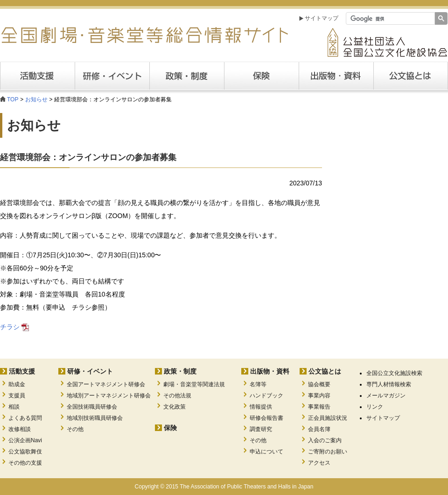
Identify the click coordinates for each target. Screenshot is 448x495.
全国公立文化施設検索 (394, 373)
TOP (13, 99)
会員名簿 (319, 429)
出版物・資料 (270, 371)
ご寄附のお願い (328, 452)
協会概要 (319, 384)
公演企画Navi (25, 440)
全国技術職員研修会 (92, 407)
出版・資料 (336, 76)
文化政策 (175, 407)
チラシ (14, 327)
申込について (266, 452)
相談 (14, 407)
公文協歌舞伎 (25, 452)
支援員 (17, 396)
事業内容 (319, 396)
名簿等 (258, 384)
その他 (75, 429)
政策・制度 (187, 76)
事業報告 (319, 407)
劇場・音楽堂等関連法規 (194, 384)
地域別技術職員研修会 (95, 418)
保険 (261, 76)
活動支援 (37, 76)
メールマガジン (386, 396)
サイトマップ (322, 18)
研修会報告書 (266, 418)
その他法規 (177, 396)
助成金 (17, 384)
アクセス (319, 463)
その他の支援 (25, 463)
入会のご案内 (325, 440)
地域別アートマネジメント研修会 (109, 396)
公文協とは (448, 76)
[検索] (389, 19)
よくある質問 (25, 418)
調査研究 (261, 429)
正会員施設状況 (328, 418)
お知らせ (36, 99)
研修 (112, 76)
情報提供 (261, 407)
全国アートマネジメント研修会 (106, 384)
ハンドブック (266, 396)
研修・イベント (90, 371)
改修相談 (20, 429)
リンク (375, 407)
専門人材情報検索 (389, 384)
